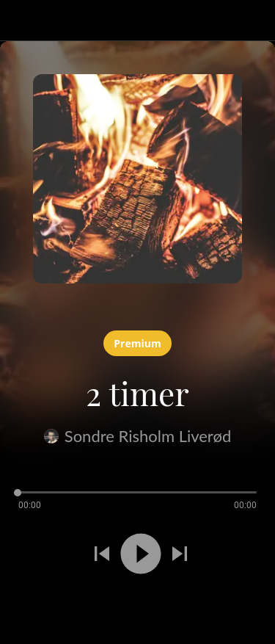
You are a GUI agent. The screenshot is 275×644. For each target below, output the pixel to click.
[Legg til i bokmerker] (53, 606)
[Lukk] (21, 21)
